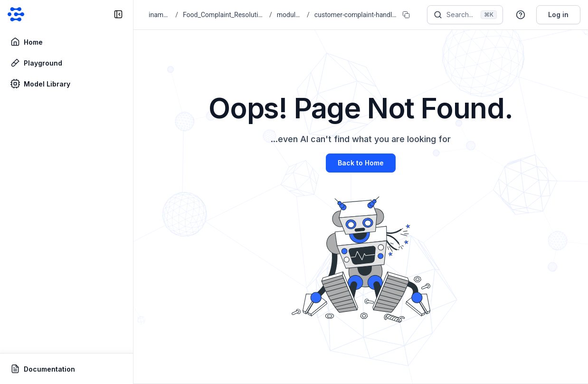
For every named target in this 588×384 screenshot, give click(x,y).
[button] (521, 15)
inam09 (160, 15)
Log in (558, 14)
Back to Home (361, 163)
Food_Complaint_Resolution (224, 15)
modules (289, 15)
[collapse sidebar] (118, 14)
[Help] (521, 15)
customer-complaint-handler (356, 15)
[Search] (465, 15)
